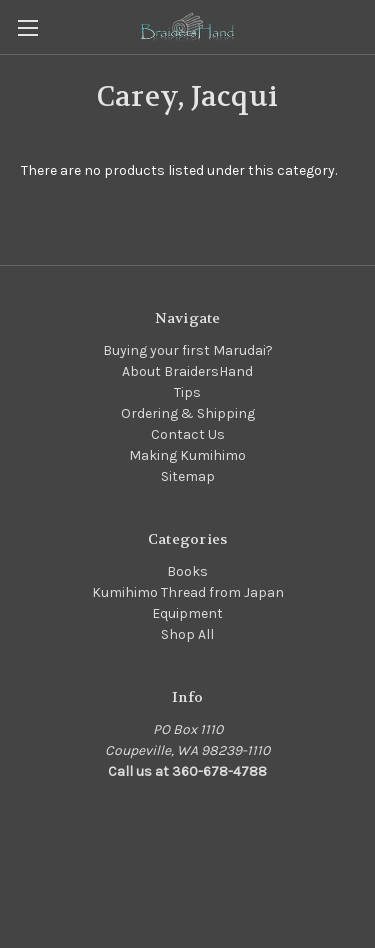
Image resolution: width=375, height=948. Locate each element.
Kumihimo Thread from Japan (188, 592)
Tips (187, 392)
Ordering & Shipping (188, 413)
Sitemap (188, 476)
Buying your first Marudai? (188, 350)
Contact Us (188, 434)
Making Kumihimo (187, 455)
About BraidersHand (187, 371)
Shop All (187, 634)
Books (187, 571)
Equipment (187, 613)
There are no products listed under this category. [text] (179, 170)
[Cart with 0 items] (364, 26)
